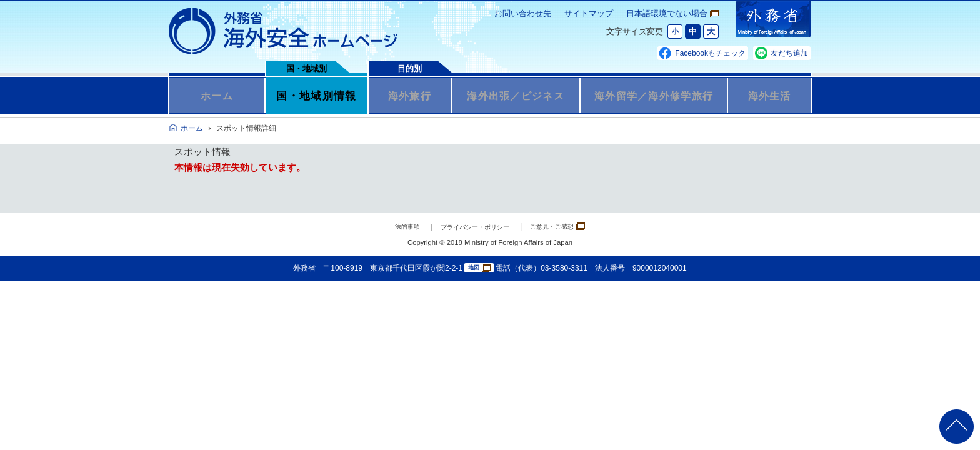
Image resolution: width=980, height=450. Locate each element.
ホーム (217, 96)
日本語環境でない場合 (672, 13)
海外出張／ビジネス (516, 96)
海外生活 (770, 96)
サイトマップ (589, 13)
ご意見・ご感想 (572, 226)
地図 (479, 268)
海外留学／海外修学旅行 (654, 96)
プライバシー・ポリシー (472, 227)
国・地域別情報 (316, 96)
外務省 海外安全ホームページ (284, 31)
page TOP (952, 422)
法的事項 (391, 227)
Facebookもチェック (710, 53)
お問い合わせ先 (523, 13)
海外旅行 (410, 96)
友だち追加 (789, 53)
